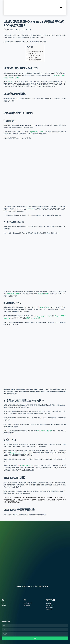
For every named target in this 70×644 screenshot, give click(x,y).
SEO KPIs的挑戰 (32, 58)
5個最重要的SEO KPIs (34, 56)
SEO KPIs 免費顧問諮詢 (35, 60)
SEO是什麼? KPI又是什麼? (35, 52)
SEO (29, 30)
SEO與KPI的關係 (33, 54)
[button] (61, 8)
